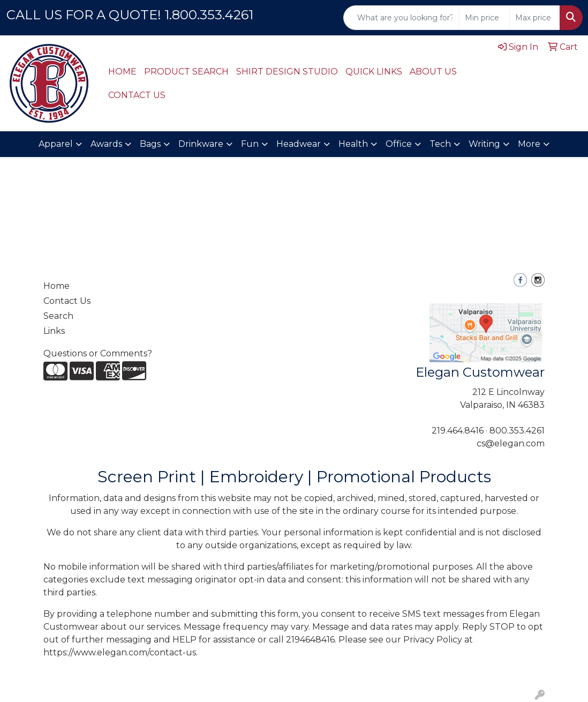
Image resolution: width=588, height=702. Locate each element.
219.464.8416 (458, 431)
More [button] (529, 144)
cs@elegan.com (511, 443)
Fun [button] (250, 144)
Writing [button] (484, 144)
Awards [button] (106, 144)
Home (56, 286)
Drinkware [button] (201, 144)
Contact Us (67, 301)
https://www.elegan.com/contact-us (120, 652)
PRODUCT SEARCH (186, 72)
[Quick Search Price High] (535, 18)
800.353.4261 (517, 431)
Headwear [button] (299, 144)
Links (54, 331)
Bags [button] (150, 144)
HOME (122, 72)
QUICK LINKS (374, 72)
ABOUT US (433, 72)
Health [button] (353, 144)
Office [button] (399, 144)
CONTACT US (137, 95)
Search (58, 316)
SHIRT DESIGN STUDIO (287, 72)
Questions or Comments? (98, 353)
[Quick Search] (402, 18)
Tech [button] (440, 144)
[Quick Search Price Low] (484, 18)
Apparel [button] (56, 144)
